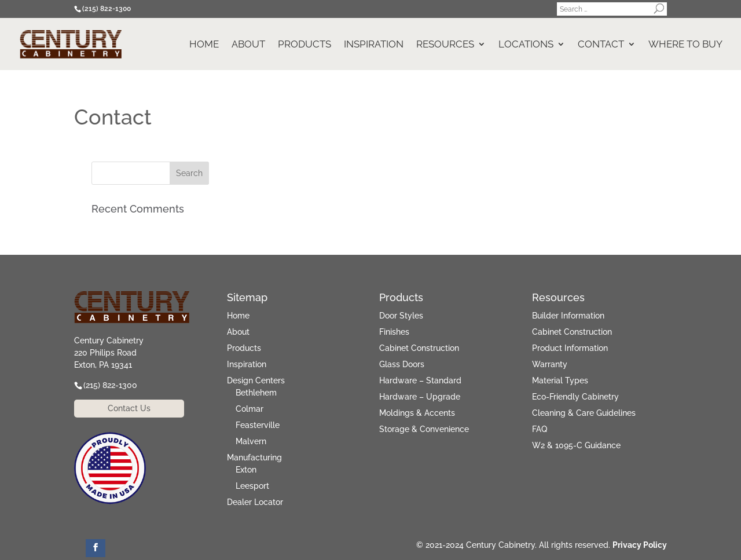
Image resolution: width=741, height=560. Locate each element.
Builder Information (568, 316)
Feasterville (258, 425)
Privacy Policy (640, 545)
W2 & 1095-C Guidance (576, 445)
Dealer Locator (255, 502)
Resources (445, 45)
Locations (526, 45)
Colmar (250, 409)
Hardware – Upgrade (420, 397)
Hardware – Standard (420, 380)
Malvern (251, 441)
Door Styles (401, 316)
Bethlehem (256, 393)
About (248, 45)
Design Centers (256, 380)
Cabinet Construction (419, 348)
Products (305, 45)
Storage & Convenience (424, 429)
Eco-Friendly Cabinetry (575, 397)
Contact (601, 45)
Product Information (570, 348)
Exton (246, 470)
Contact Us (129, 408)
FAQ (540, 429)
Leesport (252, 486)
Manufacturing (254, 457)
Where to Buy (685, 45)
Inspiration (374, 45)
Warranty (550, 364)
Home (204, 45)
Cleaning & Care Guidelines (584, 413)
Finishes (394, 332)
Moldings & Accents (417, 413)
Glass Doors (402, 364)
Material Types (560, 380)
